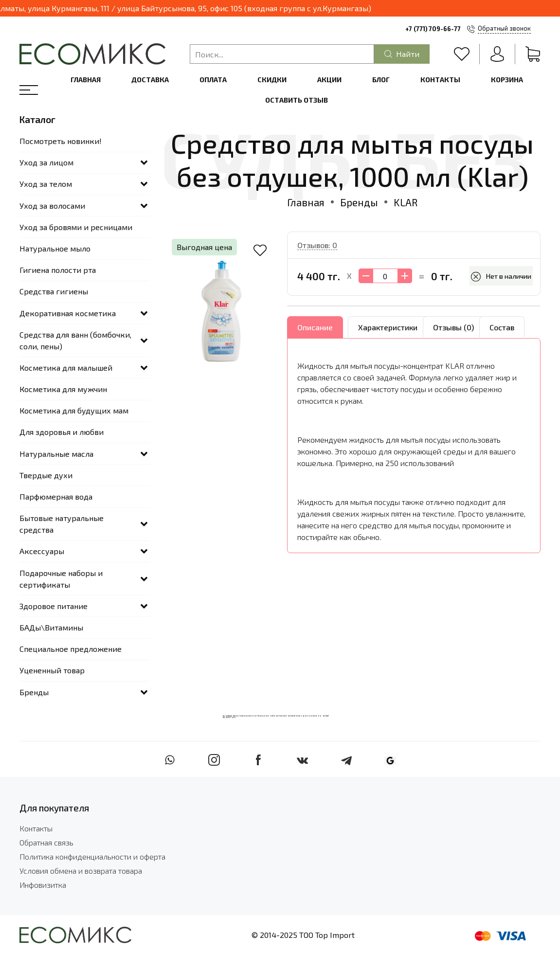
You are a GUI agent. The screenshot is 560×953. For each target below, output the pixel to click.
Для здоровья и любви (62, 432)
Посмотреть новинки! (61, 141)
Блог (381, 80)
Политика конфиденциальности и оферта (92, 856)
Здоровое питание (54, 606)
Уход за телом (46, 184)
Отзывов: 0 (317, 245)
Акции (329, 80)
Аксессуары (42, 551)
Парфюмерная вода (56, 496)
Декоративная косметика (68, 313)
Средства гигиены (54, 291)
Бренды (359, 202)
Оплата (213, 80)
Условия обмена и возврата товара (81, 871)
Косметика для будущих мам (74, 410)
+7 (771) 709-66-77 (433, 29)
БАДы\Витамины (51, 627)
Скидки (272, 80)
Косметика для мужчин (63, 389)
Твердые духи (46, 475)
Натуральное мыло (55, 248)
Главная (86, 80)
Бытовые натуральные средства (62, 524)
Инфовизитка (43, 885)
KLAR (406, 202)
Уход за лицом (46, 162)
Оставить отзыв (297, 100)
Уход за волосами (52, 206)
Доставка (150, 80)
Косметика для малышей (66, 368)
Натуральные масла (56, 454)
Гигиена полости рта (58, 270)
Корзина (507, 80)
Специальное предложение (71, 649)
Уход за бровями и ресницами (76, 227)
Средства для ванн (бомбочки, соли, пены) (75, 340)
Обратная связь (46, 842)
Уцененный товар (52, 670)
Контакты (440, 80)
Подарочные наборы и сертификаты (61, 579)
